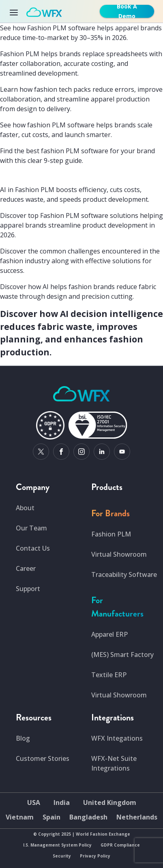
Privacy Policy (95, 856)
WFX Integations (117, 738)
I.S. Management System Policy (57, 845)
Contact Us (33, 548)
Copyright (49, 834)
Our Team (31, 528)
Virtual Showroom (119, 554)
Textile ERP (109, 675)
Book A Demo (127, 11)
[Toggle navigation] (16, 11)
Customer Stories (43, 758)
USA (34, 803)
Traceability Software (124, 574)
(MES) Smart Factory (122, 655)
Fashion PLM (111, 534)
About (25, 508)
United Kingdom (110, 803)
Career (26, 568)
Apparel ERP (109, 634)
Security (62, 856)
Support (28, 589)
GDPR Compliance (120, 845)
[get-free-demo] (128, 11)
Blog (23, 738)
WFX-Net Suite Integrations (114, 763)
